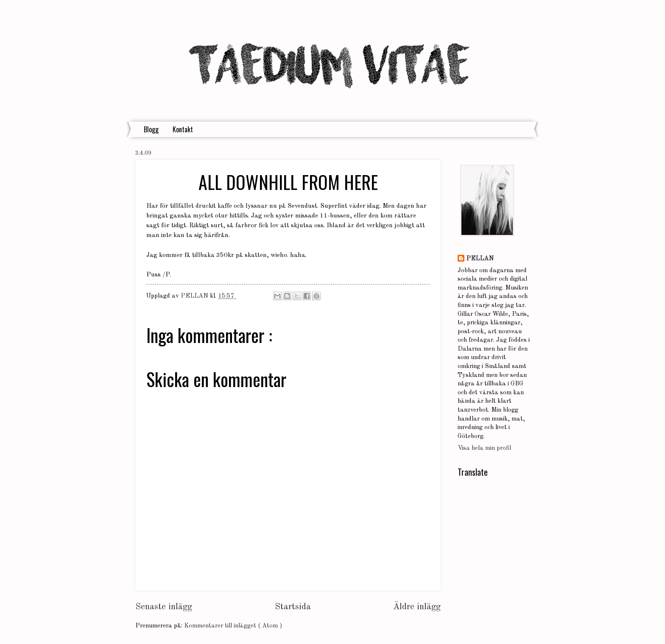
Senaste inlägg (164, 607)
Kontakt (183, 129)
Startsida (293, 607)
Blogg (151, 129)
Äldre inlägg (417, 607)
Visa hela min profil (484, 448)
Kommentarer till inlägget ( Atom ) (233, 626)
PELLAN (480, 259)
